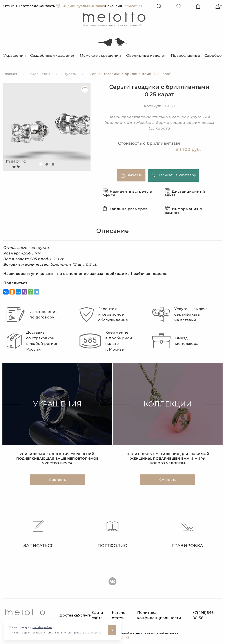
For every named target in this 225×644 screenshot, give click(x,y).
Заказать (131, 175)
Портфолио (28, 6)
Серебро (213, 56)
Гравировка (188, 534)
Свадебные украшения (53, 56)
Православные (186, 56)
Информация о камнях (183, 211)
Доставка (69, 615)
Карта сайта (97, 615)
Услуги (85, 615)
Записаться (38, 534)
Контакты (47, 6)
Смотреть (57, 480)
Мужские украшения (100, 56)
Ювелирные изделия (146, 56)
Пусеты (70, 74)
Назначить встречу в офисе (127, 193)
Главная (10, 74)
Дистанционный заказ (185, 193)
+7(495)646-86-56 (204, 615)
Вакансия (113, 6)
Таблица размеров (125, 209)
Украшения (15, 56)
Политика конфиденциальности (159, 615)
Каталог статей (120, 615)
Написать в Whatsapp (174, 175)
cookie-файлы (42, 627)
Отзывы (10, 6)
